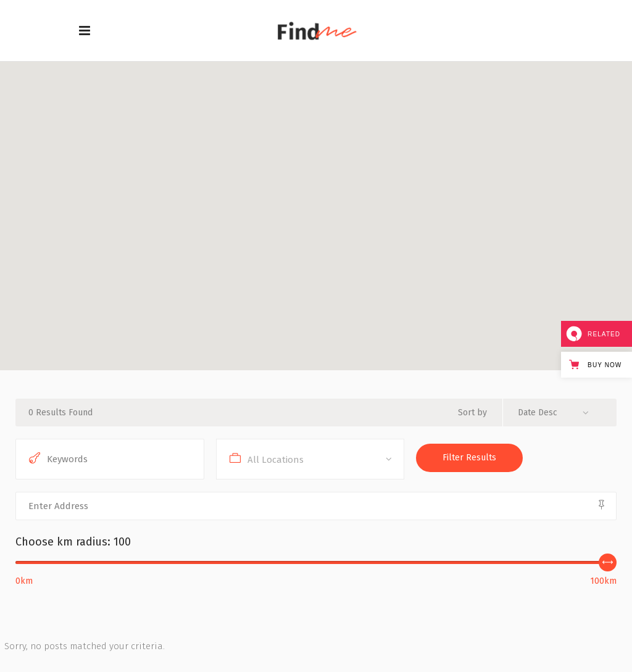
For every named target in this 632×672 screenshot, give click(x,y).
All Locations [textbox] (276, 460)
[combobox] (558, 413)
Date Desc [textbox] (538, 413)
